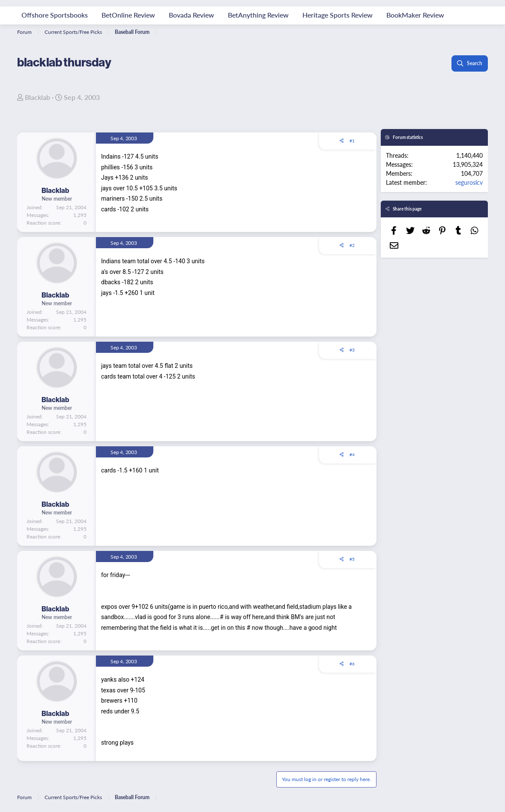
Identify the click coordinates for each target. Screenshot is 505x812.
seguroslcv (469, 182)
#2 (352, 245)
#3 (352, 350)
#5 (352, 559)
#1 (352, 141)
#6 (352, 664)
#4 (352, 454)
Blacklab (37, 97)
